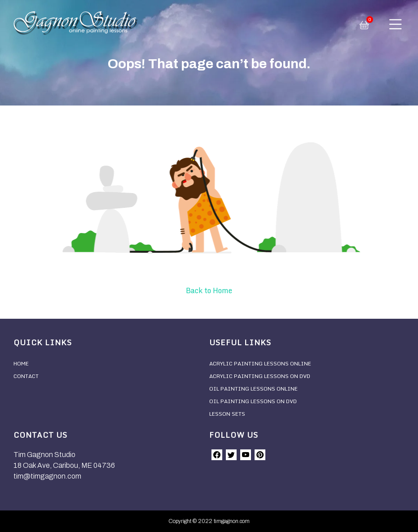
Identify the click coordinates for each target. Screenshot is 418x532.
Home (21, 363)
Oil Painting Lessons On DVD (253, 401)
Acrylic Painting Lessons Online (260, 363)
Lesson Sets (227, 414)
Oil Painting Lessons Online (253, 389)
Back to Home (209, 290)
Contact (26, 376)
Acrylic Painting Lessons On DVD (260, 376)
